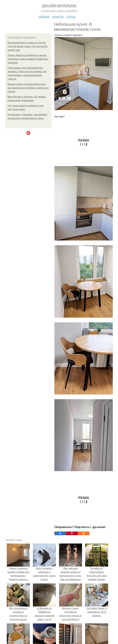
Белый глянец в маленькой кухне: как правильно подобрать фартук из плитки (28, 88)
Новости (58, 16)
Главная (44, 16)
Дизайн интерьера (59, 6)
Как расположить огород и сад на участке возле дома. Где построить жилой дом (28, 46)
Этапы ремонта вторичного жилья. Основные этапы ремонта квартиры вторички (28, 59)
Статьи (71, 16)
